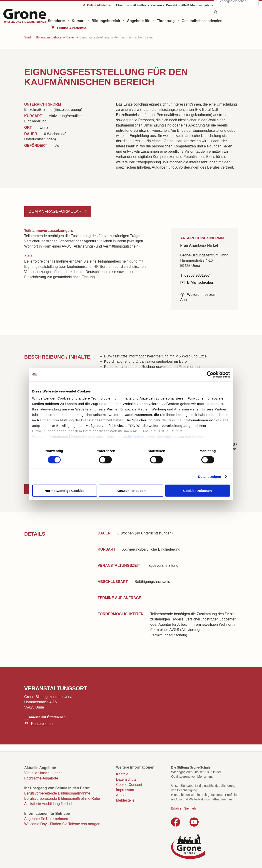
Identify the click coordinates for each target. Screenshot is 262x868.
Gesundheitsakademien (202, 21)
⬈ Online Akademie (97, 5)
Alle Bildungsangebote (197, 5)
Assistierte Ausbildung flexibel (48, 804)
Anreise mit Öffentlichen (47, 717)
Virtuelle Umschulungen (44, 773)
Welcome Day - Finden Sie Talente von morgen (62, 824)
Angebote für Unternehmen (46, 819)
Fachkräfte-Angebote (41, 778)
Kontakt (171, 5)
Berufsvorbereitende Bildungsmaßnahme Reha (62, 798)
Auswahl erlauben (131, 490)
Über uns (122, 5)
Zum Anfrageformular (56, 211)
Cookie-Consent (129, 785)
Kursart (78, 21)
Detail (70, 37)
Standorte (56, 21)
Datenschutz (126, 779)
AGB (120, 795)
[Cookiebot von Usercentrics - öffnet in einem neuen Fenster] (210, 375)
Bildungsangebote (49, 37)
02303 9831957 (197, 275)
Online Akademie (72, 28)
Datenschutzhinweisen (126, 437)
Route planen (42, 724)
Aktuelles (140, 5)
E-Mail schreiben (201, 282)
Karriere (156, 5)
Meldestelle (125, 800)
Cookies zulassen (197, 490)
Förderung (166, 21)
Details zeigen (210, 477)
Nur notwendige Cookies (65, 490)
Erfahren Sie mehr (184, 808)
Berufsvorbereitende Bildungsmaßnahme (57, 793)
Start (28, 37)
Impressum (175, 437)
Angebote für (138, 21)
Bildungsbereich (106, 21)
